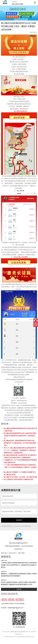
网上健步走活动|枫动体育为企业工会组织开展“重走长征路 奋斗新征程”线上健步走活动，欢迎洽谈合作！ (20, 436)
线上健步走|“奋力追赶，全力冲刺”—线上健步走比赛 (20, 477)
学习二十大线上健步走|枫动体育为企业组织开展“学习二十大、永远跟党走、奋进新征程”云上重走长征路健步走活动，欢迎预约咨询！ (20, 450)
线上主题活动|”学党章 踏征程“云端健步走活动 (18, 479)
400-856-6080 (17, 4)
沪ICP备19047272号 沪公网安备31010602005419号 (19, 637)
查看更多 (19, 589)
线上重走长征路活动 (20, 111)
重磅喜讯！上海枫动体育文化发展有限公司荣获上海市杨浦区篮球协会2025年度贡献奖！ (19, 574)
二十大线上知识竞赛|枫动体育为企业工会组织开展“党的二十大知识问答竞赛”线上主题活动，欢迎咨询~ (20, 467)
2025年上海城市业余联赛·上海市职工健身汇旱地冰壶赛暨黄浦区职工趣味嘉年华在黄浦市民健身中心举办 (19, 582)
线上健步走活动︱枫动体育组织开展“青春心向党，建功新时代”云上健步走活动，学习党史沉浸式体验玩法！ (20, 443)
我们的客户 (13, 553)
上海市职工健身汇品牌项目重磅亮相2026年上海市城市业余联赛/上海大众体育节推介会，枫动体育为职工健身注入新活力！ (19, 564)
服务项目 (4, 553)
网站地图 (21, 553)
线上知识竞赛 (23, 257)
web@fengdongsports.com (15, 608)
